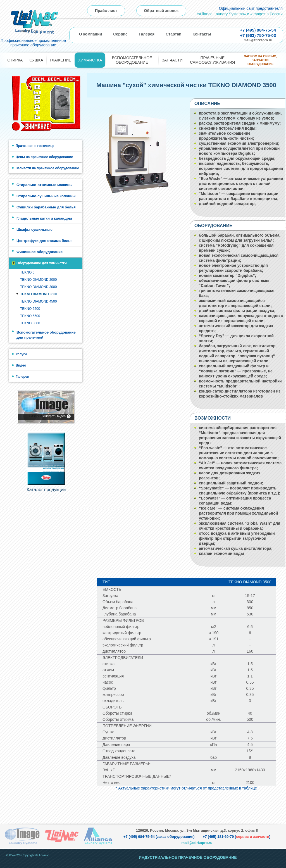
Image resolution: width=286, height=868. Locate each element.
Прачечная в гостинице (35, 146)
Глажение (60, 60)
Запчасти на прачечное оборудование (47, 168)
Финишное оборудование (40, 252)
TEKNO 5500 (30, 309)
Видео (21, 365)
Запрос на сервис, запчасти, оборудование (261, 60)
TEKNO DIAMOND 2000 (38, 280)
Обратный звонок (161, 11)
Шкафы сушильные (34, 230)
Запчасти (172, 60)
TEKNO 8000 (30, 323)
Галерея (147, 34)
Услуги (21, 354)
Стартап (173, 34)
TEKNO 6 (27, 272)
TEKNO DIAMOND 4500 (38, 301)
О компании (90, 34)
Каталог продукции (46, 490)
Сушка (36, 60)
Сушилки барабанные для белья (46, 207)
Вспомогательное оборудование (132, 60)
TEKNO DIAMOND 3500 (39, 294)
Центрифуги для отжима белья (45, 241)
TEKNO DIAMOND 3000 (38, 287)
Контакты (202, 34)
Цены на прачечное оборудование (44, 157)
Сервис (120, 34)
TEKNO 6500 (30, 316)
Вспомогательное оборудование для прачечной (46, 335)
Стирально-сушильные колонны (46, 196)
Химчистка (90, 60)
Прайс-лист (106, 11)
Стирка (15, 60)
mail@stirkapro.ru (258, 40)
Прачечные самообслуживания (212, 60)
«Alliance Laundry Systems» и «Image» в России (240, 14)
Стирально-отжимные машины (45, 185)
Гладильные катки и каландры (44, 218)
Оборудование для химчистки (42, 263)
